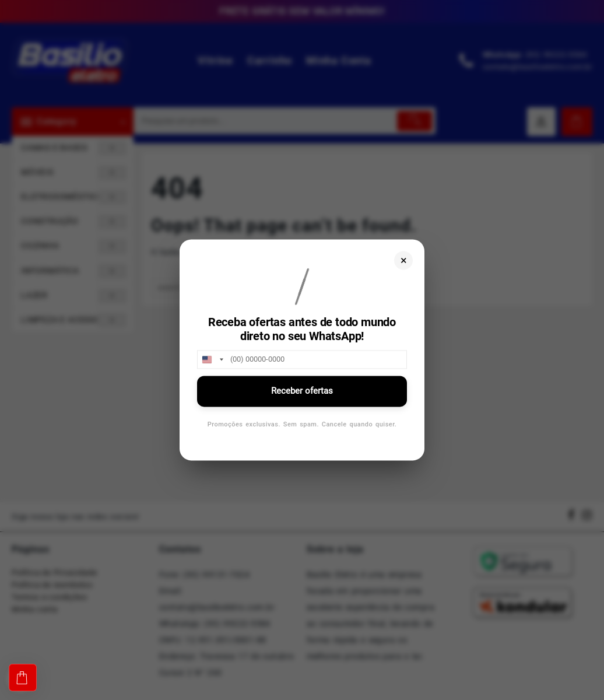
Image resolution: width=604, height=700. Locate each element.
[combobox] (212, 359)
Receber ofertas (302, 391)
